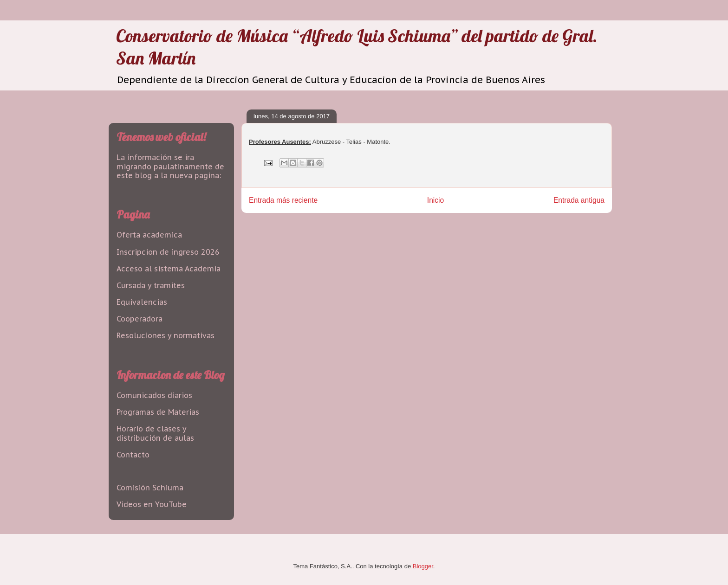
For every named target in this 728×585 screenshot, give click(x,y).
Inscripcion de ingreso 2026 (168, 252)
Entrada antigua (579, 200)
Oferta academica (149, 235)
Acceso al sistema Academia (169, 269)
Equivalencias (142, 302)
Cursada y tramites (151, 285)
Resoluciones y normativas (166, 335)
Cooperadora (140, 319)
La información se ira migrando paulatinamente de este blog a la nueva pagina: (170, 166)
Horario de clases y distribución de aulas (155, 433)
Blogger (423, 566)
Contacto (133, 455)
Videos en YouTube (152, 504)
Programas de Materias (158, 412)
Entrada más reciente (283, 200)
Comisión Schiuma (150, 488)
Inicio (435, 200)
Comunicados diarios (154, 395)
